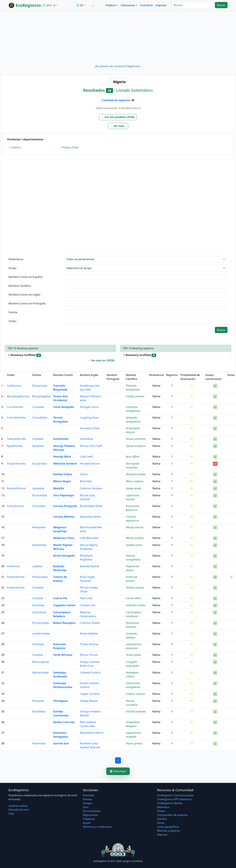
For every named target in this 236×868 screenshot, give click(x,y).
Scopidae (38, 439)
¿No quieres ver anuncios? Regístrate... (118, 66)
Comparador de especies (172, 815)
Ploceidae (38, 701)
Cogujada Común (64, 605)
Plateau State (70, 147)
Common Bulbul (90, 623)
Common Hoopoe (91, 488)
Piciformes (13, 566)
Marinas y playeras (169, 831)
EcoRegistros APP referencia (174, 799)
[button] (118, 117)
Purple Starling (89, 644)
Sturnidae (38, 644)
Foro (86, 807)
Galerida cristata (136, 605)
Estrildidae (39, 711)
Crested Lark (88, 605)
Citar (11, 814)
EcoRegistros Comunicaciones (176, 795)
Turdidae (38, 655)
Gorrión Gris (61, 743)
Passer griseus (134, 743)
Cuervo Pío (60, 598)
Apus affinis (133, 457)
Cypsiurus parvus (136, 446)
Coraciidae (39, 506)
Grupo (12, 268)
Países (161, 811)
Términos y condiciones (97, 827)
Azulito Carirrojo (64, 722)
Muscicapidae (40, 662)
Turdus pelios (134, 655)
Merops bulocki (135, 527)
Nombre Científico (20, 286)
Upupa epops (134, 488)
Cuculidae (38, 407)
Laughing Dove (89, 418)
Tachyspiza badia (136, 474)
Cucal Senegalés (64, 407)
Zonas (161, 823)
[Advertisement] (118, 37)
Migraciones (90, 815)
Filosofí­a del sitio (19, 810)
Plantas (87, 799)
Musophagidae (41, 396)
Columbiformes (16, 418)
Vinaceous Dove (90, 428)
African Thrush (89, 655)
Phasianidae (40, 386)
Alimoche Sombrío (65, 464)
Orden (12, 321)
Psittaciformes (16, 577)
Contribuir (147, 5)
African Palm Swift (91, 446)
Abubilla (59, 488)
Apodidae (38, 446)
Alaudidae (38, 605)
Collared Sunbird (90, 672)
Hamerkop (87, 439)
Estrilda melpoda (136, 711)
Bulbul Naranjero (64, 623)
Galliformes (14, 386)
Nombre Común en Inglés (24, 295)
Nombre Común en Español (25, 277)
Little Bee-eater (89, 538)
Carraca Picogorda (65, 506)
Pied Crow (86, 598)
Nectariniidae (40, 672)
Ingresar (161, 5)
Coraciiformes (15, 506)
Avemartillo (61, 439)
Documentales (92, 811)
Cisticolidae (39, 612)
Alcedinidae (39, 545)
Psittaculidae (40, 577)
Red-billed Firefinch (92, 733)
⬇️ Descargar (118, 771)
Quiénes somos (18, 806)
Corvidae (38, 598)
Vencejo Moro (62, 457)
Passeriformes (16, 588)
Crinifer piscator (135, 396)
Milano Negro (62, 481)
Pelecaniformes (16, 439)
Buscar (221, 5)
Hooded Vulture (90, 464)
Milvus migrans (135, 481)
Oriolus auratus (135, 588)
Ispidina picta (134, 545)
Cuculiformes (15, 407)
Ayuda (87, 823)
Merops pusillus (135, 538)
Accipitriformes (16, 464)
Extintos (162, 819)
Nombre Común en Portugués (27, 303)
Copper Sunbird (90, 694)
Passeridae (39, 743)
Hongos (88, 803)
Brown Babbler (89, 634)
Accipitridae (39, 464)
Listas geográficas (168, 827)
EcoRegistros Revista (170, 803)
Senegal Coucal (89, 407)
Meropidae (39, 527)
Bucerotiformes (16, 488)
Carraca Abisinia (64, 517)
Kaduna (16, 147)
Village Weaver (89, 701)
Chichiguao (60, 701)
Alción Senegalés (64, 556)
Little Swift (86, 457)
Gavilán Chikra (63, 474)
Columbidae (40, 418)
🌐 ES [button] (80, 5)
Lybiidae (37, 566)
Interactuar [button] (128, 5)
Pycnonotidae (40, 623)
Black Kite (86, 481)
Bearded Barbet (90, 566)
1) (24, 355)
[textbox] (146, 277)
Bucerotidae (40, 495)
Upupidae (38, 488)
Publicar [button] (111, 5)
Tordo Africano (63, 655)
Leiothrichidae (41, 634)
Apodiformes (15, 446)
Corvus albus (133, 598)
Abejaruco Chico (64, 538)
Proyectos (89, 819)
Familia (13, 312)
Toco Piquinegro (64, 495)
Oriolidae (38, 588)
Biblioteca (163, 807)
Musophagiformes (18, 396)
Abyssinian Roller (90, 517)
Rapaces (162, 835)
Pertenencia (16, 259)
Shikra (84, 474)
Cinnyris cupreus (135, 694)
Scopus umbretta (136, 439)
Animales (88, 795)
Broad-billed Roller (91, 506)
